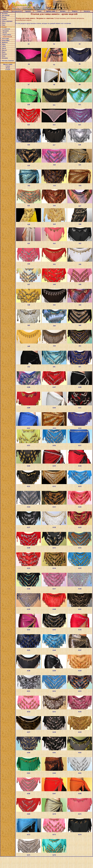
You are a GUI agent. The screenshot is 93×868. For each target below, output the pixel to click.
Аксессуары (5, 39)
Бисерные (6, 31)
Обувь (4, 44)
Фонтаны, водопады (8, 61)
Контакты (87, 11)
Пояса (4, 23)
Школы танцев (8, 64)
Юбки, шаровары (7, 21)
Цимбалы (5, 42)
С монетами (6, 29)
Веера (4, 56)
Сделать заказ (51, 11)
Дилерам (63, 11)
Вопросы (75, 11)
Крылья (4, 50)
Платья (4, 17)
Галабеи (4, 19)
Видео (4, 52)
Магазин (6, 11)
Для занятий (6, 15)
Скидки (39, 11)
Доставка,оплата (17, 11)
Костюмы (5, 13)
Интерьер (5, 58)
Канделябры (6, 40)
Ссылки (8, 69)
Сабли (4, 46)
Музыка (4, 54)
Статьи (8, 66)
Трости (4, 48)
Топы (3, 25)
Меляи (5, 33)
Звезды (8, 68)
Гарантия (28, 11)
